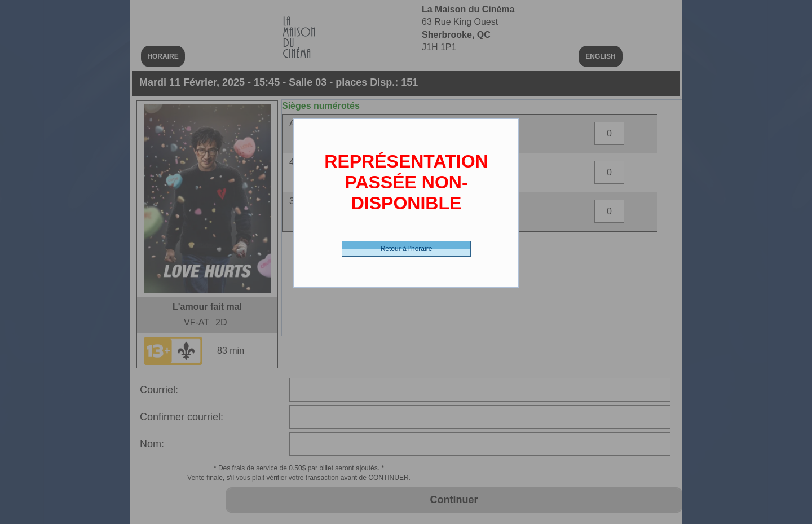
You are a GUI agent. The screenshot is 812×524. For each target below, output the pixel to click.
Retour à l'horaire (407, 249)
